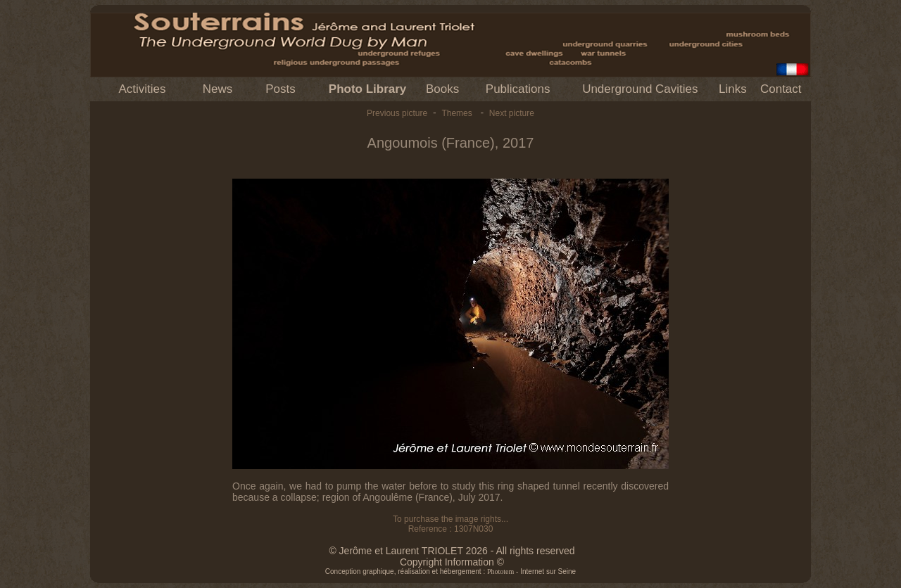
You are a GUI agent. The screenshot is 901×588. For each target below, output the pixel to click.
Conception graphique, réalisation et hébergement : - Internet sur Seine (450, 571)
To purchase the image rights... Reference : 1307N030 (450, 524)
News (218, 89)
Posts (281, 89)
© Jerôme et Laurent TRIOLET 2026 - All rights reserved (452, 551)
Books (442, 89)
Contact (781, 89)
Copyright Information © (452, 562)
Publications (518, 89)
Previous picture (397, 113)
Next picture (512, 113)
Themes (456, 113)
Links (733, 89)
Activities (142, 89)
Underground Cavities (640, 89)
